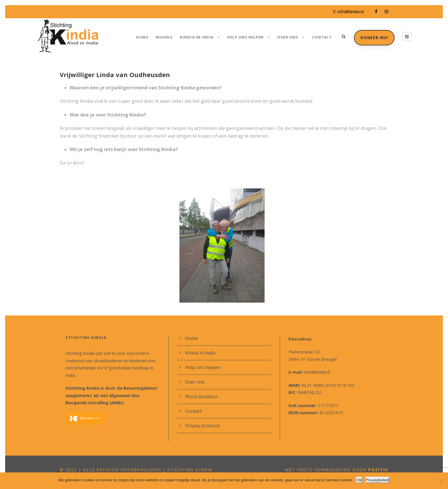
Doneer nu (85, 411)
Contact (321, 37)
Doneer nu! (374, 37)
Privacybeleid (377, 480)
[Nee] (441, 481)
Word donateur (200, 396)
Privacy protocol (201, 425)
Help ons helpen (246, 37)
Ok (360, 480)
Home (146, 37)
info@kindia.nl (350, 12)
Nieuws (168, 37)
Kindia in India (198, 37)
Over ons (288, 37)
